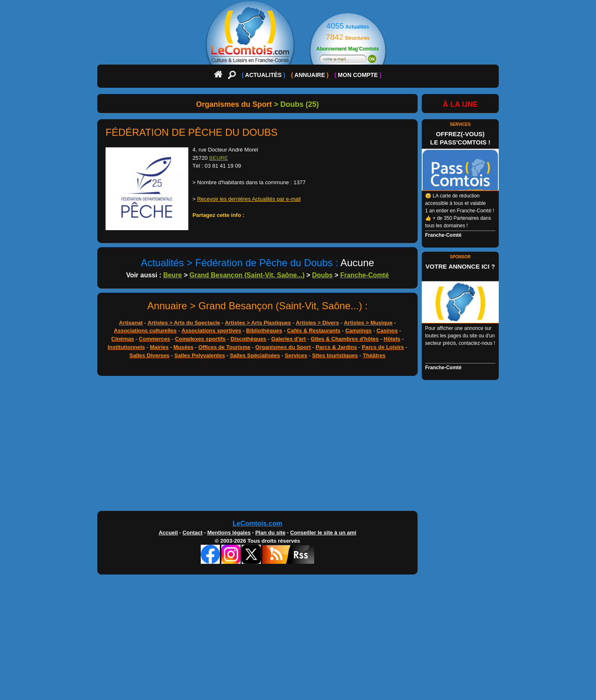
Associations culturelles (145, 331)
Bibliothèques (264, 331)
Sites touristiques (335, 355)
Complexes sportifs (200, 339)
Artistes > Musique (368, 323)
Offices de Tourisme (224, 347)
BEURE (218, 158)
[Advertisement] (298, 445)
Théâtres (374, 355)
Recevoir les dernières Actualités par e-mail (249, 199)
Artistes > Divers (317, 323)
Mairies (159, 347)
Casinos (387, 331)
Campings (358, 331)
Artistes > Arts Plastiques (258, 323)
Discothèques (248, 339)
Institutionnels (126, 347)
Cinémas (123, 339)
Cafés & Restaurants (314, 331)
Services (296, 355)
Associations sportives (211, 331)
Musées (183, 347)
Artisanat (131, 323)
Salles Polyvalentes (199, 355)
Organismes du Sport (283, 347)
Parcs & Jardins (336, 347)
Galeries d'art (288, 339)
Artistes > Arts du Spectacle (184, 323)
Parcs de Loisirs (383, 347)
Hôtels (392, 339)
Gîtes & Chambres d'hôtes (345, 339)
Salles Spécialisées (255, 355)
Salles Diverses (150, 355)
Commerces (155, 339)
